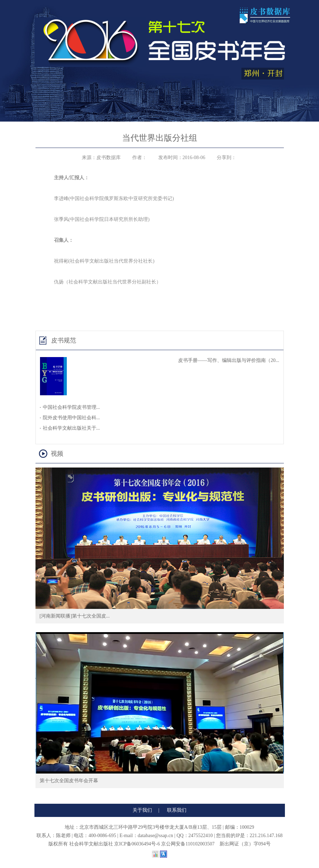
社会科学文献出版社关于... (71, 428)
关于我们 (142, 810)
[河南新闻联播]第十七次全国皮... (75, 616)
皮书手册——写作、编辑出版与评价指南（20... (229, 360)
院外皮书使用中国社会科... (71, 418)
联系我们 (177, 810)
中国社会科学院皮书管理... (71, 407)
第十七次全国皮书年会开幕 (69, 781)
